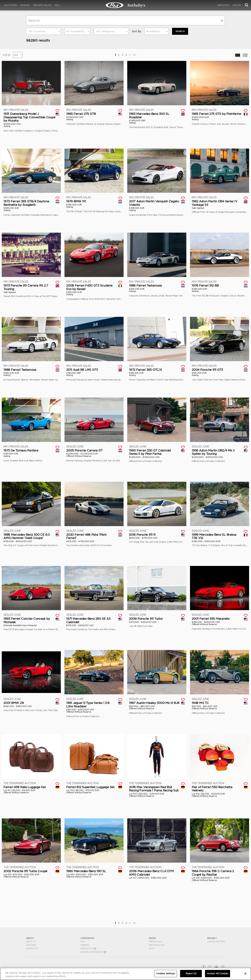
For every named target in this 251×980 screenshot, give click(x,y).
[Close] (245, 974)
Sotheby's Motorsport (93, 952)
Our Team (31, 945)
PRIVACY (212, 938)
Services (223, 5)
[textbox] (44, 31)
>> (134, 55)
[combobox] (44, 31)
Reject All (191, 973)
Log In (237, 5)
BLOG (151, 949)
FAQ (83, 942)
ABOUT (30, 938)
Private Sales (42, 5)
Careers (85, 945)
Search (180, 31)
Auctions (11, 5)
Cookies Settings (216, 942)
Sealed (25, 5)
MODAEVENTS (88, 949)
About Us (31, 942)
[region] (125, 974)
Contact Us (32, 949)
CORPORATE (87, 938)
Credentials (155, 942)
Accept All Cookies (218, 973)
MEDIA (152, 938)
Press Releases (157, 945)
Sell (58, 5)
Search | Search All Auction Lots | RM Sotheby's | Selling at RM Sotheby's (125, 5)
